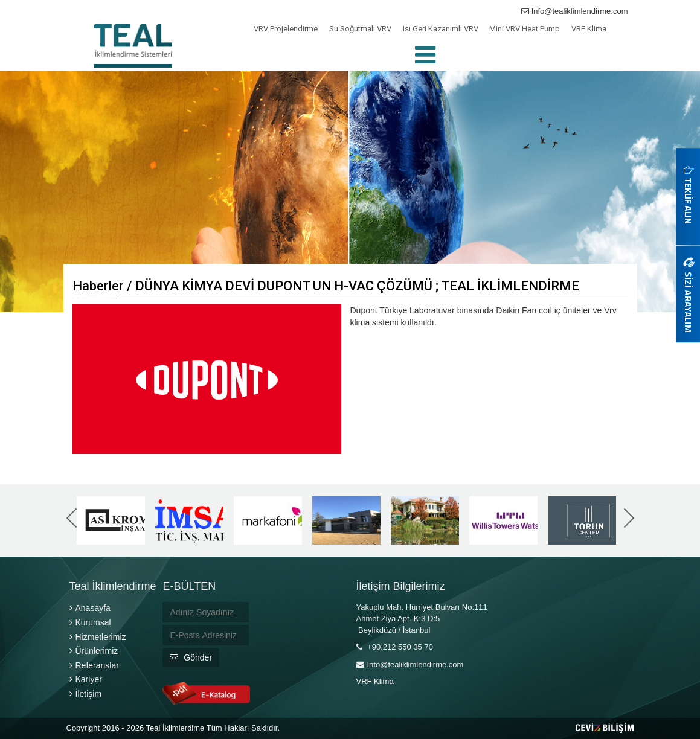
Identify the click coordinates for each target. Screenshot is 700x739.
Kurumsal (90, 622)
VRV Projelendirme (286, 29)
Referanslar (94, 665)
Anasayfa (90, 608)
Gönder (191, 657)
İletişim (86, 694)
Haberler (98, 286)
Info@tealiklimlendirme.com (574, 11)
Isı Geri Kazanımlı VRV (441, 29)
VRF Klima (589, 29)
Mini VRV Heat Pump (525, 29)
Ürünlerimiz (94, 651)
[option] (111, 520)
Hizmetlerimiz (98, 637)
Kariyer (86, 679)
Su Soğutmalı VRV (360, 29)
